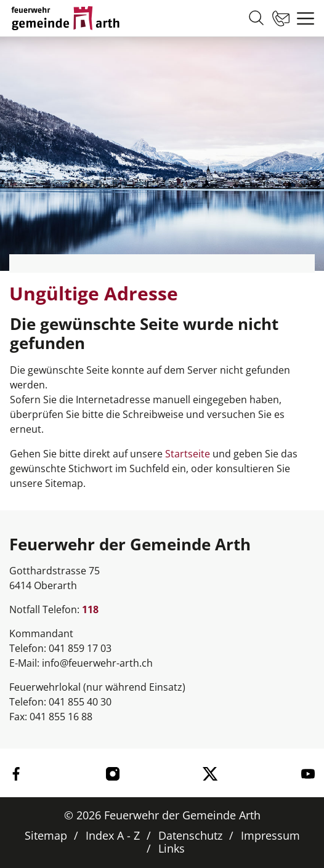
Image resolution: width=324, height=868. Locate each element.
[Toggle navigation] (302, 18)
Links (172, 848)
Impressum (270, 835)
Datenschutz (190, 835)
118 (90, 609)
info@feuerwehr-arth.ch (97, 663)
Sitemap (46, 835)
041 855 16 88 (61, 717)
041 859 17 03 (80, 648)
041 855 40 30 (80, 702)
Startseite (188, 454)
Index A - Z (113, 835)
